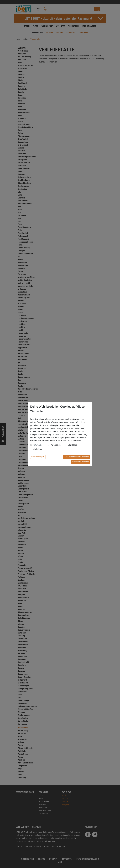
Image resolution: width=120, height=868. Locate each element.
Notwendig (38, 445)
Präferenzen (55, 445)
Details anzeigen (38, 457)
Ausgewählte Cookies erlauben (77, 457)
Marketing (37, 449)
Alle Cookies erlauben (80, 462)
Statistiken (73, 445)
